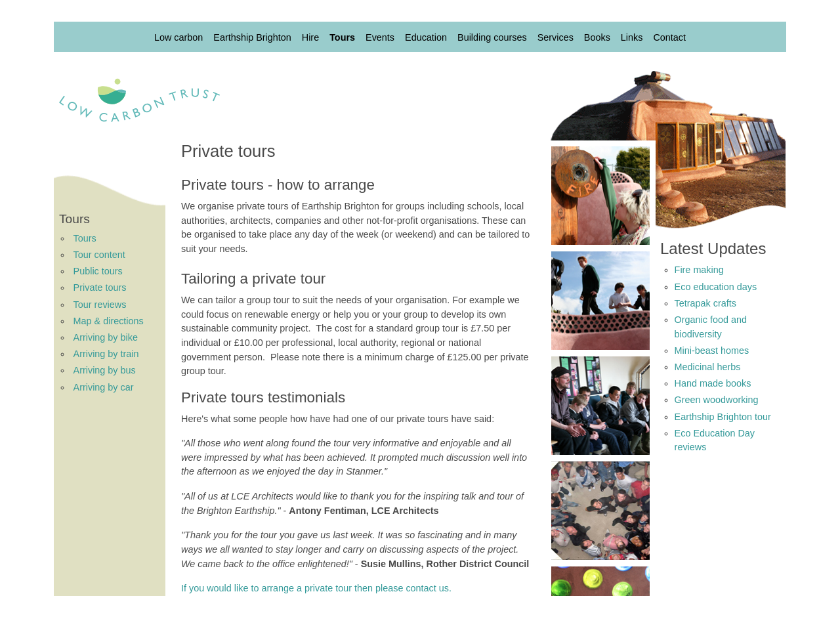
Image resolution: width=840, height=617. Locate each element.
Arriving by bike (106, 337)
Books (597, 37)
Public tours (98, 271)
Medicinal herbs (708, 367)
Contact (669, 37)
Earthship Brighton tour (723, 417)
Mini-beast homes (712, 351)
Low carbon (178, 37)
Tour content (99, 255)
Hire (310, 37)
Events (380, 37)
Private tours (100, 287)
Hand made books (713, 383)
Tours (342, 37)
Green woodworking (717, 400)
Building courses (492, 37)
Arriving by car (104, 387)
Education (426, 37)
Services (556, 37)
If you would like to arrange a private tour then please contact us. (316, 588)
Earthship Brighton (252, 37)
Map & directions (109, 321)
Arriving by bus (105, 370)
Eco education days (716, 287)
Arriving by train (106, 354)
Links (632, 37)
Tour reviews (100, 305)
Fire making (699, 270)
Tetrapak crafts (705, 303)
